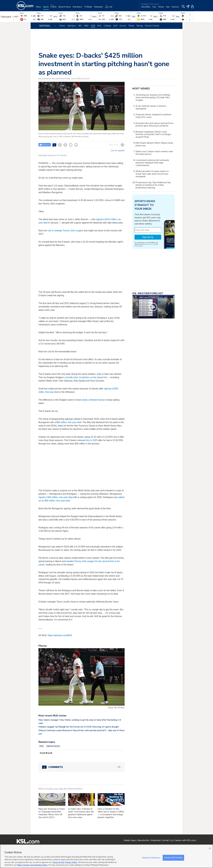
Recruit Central (152, 26)
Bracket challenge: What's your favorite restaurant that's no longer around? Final (153, 134)
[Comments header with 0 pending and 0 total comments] (82, 767)
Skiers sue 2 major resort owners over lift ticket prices (154, 153)
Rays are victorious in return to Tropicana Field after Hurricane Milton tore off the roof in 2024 (52, 813)
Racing (140, 26)
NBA (86, 26)
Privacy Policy (139, 246)
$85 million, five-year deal (69, 422)
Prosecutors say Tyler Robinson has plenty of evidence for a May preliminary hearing (153, 185)
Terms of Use (151, 244)
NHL (99, 26)
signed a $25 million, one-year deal (55, 497)
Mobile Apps (130, 840)
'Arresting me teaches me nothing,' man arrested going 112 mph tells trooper (153, 97)
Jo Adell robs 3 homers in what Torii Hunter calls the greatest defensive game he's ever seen (81, 813)
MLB (93, 26)
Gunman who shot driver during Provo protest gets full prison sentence (154, 124)
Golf (115, 26)
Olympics (72, 26)
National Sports (53, 746)
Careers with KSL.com (185, 840)
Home (62, 26)
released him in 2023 (87, 440)
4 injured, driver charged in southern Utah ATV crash (154, 116)
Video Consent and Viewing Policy (32, 865)
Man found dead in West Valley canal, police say (154, 144)
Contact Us (167, 840)
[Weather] (110, 8)
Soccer (123, 26)
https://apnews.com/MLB (60, 635)
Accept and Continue (173, 858)
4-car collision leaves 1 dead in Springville (151, 107)
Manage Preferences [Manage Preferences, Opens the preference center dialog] (151, 858)
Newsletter (143, 840)
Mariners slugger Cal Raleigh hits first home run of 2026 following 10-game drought (79, 727)
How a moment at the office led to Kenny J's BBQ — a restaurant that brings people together (111, 813)
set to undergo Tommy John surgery (66, 231)
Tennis (131, 26)
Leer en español (118, 151)
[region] (106, 856)
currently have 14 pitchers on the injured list (86, 377)
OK (210, 848)
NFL (80, 26)
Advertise (155, 840)
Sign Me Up (148, 237)
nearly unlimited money (93, 400)
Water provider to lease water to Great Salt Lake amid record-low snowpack (152, 174)
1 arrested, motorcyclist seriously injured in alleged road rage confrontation (152, 163)
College (107, 26)
